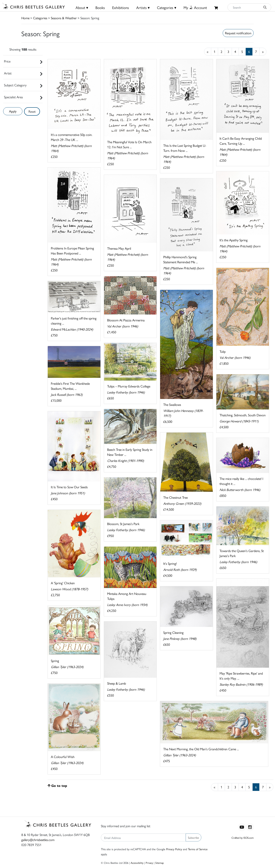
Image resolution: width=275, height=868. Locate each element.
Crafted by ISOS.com (243, 838)
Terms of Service (198, 849)
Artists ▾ (143, 7)
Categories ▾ (167, 7)
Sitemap (160, 863)
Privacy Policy (174, 849)
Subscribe (193, 837)
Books (100, 7)
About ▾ (82, 7)
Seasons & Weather (64, 18)
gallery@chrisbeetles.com (38, 840)
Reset (32, 111)
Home (25, 18)
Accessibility (137, 863)
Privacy (149, 863)
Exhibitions (121, 7)
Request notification (238, 33)
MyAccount (195, 7)
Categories (40, 18)
